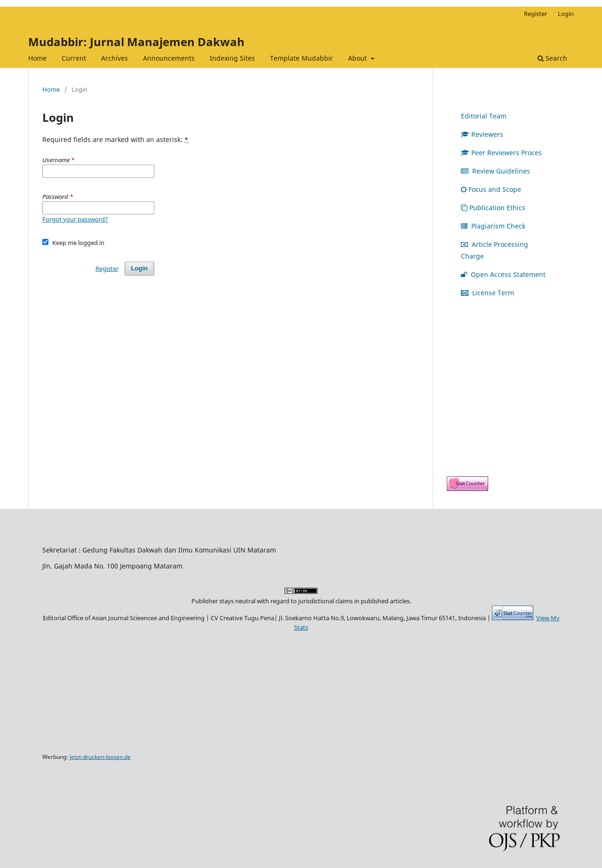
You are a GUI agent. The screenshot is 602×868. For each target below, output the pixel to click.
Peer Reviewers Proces (501, 153)
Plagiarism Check (493, 226)
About (358, 58)
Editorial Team (484, 116)
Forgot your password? (75, 219)
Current (74, 58)
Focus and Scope (491, 189)
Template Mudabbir (301, 58)
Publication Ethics (493, 208)
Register (535, 14)
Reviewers (482, 134)
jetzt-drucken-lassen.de (100, 757)
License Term (487, 293)
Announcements (169, 58)
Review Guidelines (495, 171)
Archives (115, 58)
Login (566, 14)
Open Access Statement (503, 274)
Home (37, 58)
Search (552, 58)
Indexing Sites (232, 58)
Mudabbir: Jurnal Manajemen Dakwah (136, 42)
